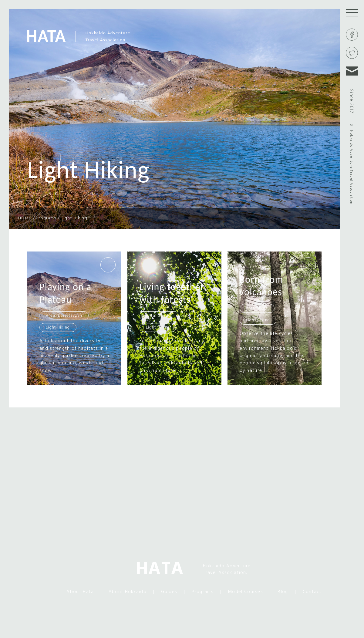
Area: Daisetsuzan (64, 316)
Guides (169, 592)
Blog (283, 592)
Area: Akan (257, 308)
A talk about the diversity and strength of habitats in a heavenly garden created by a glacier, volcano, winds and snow (74, 356)
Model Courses (245, 592)
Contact (312, 592)
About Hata (80, 592)
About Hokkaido (127, 592)
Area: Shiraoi (159, 316)
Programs (202, 592)
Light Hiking (58, 327)
